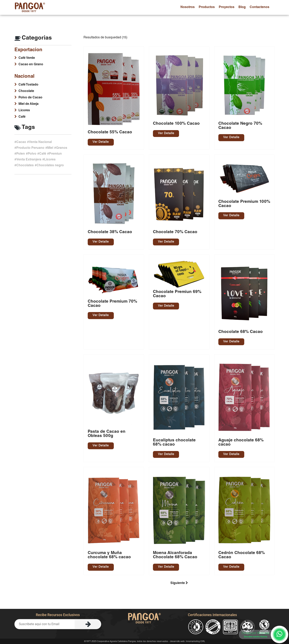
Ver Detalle (101, 142)
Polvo (32, 154)
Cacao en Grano (31, 65)
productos (207, 7)
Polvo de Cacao (30, 98)
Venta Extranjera (29, 160)
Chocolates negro (50, 166)
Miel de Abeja (28, 104)
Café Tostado (28, 85)
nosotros (188, 7)
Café (22, 117)
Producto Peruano (30, 148)
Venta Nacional (40, 142)
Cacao (21, 142)
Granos (62, 148)
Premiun (55, 154)
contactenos (259, 7)
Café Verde (27, 58)
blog (242, 7)
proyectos (227, 7)
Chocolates (25, 166)
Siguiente (179, 583)
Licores (24, 111)
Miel (50, 148)
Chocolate (26, 91)
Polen (21, 154)
